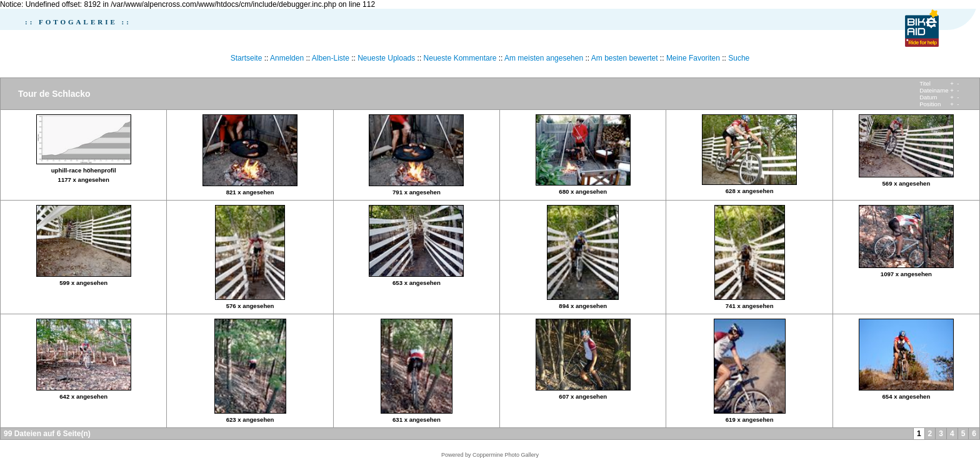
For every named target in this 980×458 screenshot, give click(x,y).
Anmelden (287, 58)
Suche (739, 58)
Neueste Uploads (386, 58)
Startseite (247, 58)
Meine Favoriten (693, 58)
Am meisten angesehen (544, 58)
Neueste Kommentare (460, 58)
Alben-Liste (331, 58)
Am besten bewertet (625, 58)
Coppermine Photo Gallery (506, 455)
